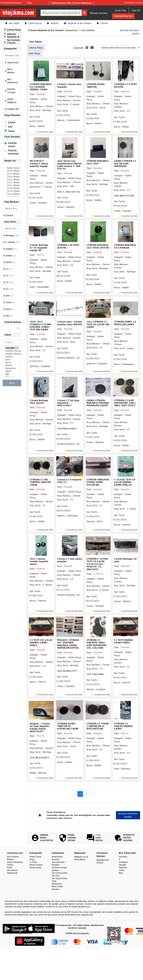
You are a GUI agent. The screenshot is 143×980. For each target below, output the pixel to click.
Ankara (12, 357)
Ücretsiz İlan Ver (123, 16)
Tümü (11, 131)
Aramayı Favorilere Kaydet (128, 815)
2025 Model (12, 174)
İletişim (100, 863)
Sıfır (10, 127)
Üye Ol (136, 10)
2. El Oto (33, 862)
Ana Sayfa (12, 23)
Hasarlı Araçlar (36, 865)
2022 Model (12, 183)
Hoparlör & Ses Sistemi (78, 23)
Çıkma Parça (33, 23)
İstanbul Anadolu (12, 354)
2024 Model (12, 177)
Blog (29, 3)
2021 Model (12, 185)
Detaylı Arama (99, 13)
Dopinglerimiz (103, 860)
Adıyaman (12, 368)
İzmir (12, 360)
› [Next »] (93, 794)
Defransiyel (57, 884)
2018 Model (12, 194)
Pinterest (123, 867)
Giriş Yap (120, 10)
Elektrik (53, 23)
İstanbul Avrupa (12, 351)
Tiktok (122, 870)
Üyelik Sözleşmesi (15, 862)
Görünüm (78, 48)
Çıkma (12, 122)
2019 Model (12, 191)
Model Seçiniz (12, 168)
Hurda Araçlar (36, 867)
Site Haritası (12, 870)
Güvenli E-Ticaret (133, 3)
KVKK (10, 867)
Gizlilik (10, 865)
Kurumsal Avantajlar (11, 3)
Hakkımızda (12, 873)
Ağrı (12, 374)
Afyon (12, 371)
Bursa (12, 362)
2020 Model (12, 188)
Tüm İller (12, 348)
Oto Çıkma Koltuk (60, 873)
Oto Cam (56, 876)
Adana (12, 365)
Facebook (123, 857)
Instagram (123, 862)
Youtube (123, 865)
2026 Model (12, 171)
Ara (12, 383)
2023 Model (12, 180)
